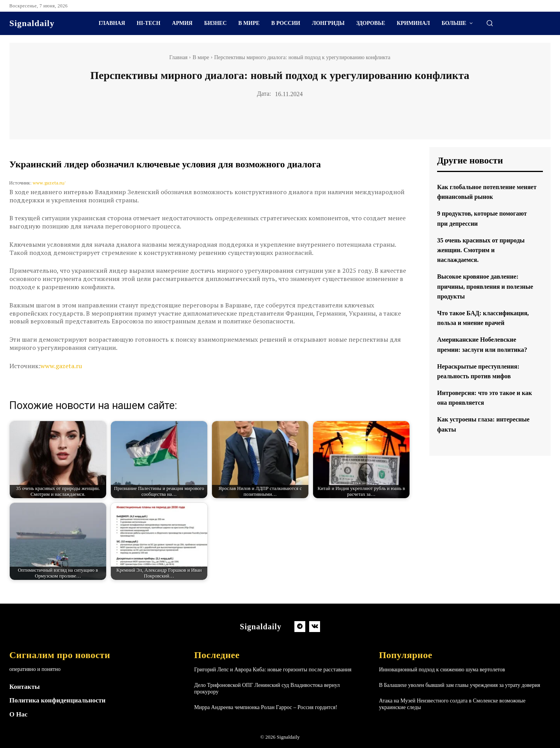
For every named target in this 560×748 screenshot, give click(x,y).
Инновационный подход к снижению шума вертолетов (442, 670)
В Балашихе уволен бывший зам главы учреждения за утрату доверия (459, 685)
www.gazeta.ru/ (49, 183)
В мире (201, 57)
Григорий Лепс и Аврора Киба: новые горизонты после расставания (273, 670)
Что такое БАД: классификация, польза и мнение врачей (477, 323)
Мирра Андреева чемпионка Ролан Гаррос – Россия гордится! (266, 707)
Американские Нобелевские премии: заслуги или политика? (482, 359)
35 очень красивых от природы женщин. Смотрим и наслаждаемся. (486, 250)
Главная (178, 57)
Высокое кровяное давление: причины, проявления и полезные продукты (483, 286)
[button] (490, 23)
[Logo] (32, 23)
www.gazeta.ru (61, 366)
